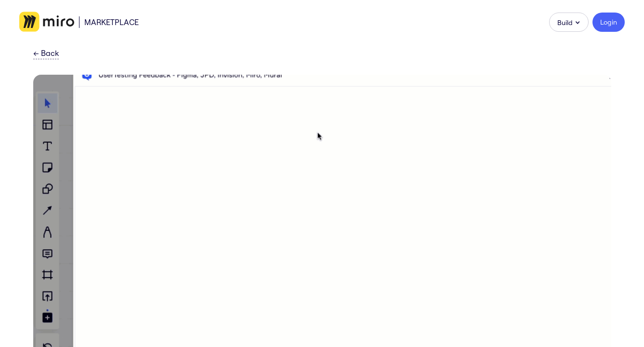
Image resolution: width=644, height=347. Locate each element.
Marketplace (112, 22)
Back (46, 53)
